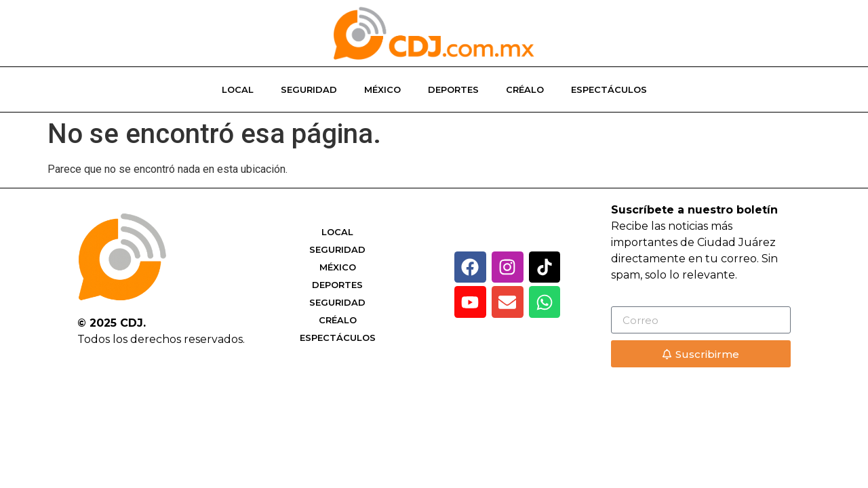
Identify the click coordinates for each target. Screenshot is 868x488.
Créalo (525, 89)
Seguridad (309, 89)
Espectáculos (609, 89)
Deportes (453, 89)
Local (238, 89)
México (382, 89)
